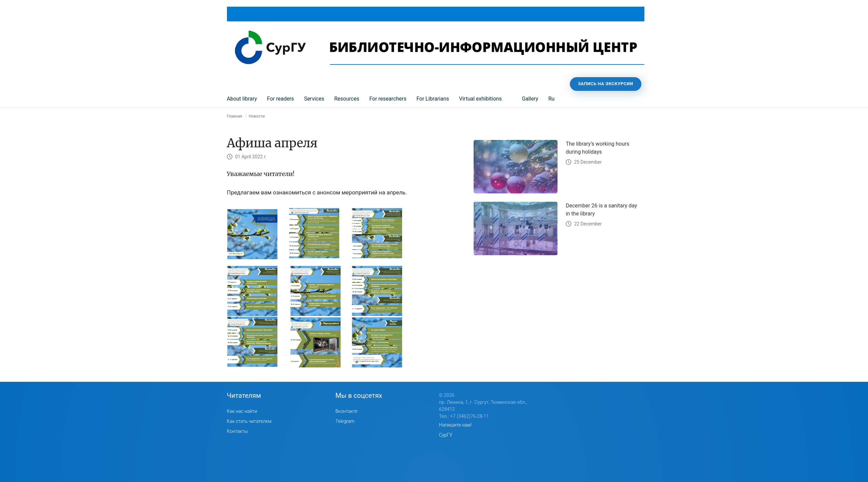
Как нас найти (242, 411)
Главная (235, 116)
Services (314, 99)
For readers (281, 99)
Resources (347, 99)
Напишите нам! (456, 425)
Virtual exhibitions (481, 99)
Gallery (530, 99)
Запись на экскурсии (605, 84)
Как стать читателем (249, 421)
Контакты (237, 431)
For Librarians (433, 99)
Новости (257, 116)
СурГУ (446, 435)
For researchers (388, 99)
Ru (551, 99)
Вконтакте (347, 411)
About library (242, 99)
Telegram (345, 421)
